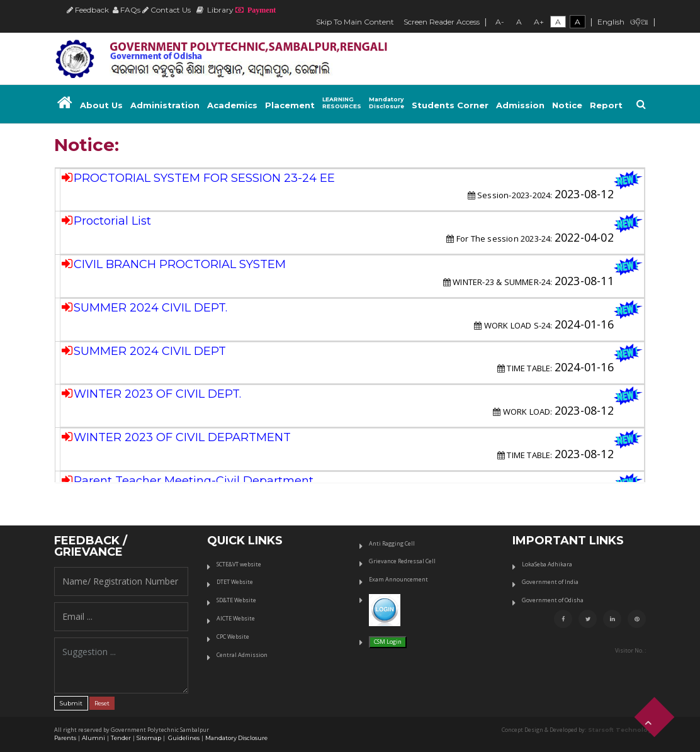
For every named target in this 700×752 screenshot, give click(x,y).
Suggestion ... (121, 665)
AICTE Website (236, 618)
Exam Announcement (398, 579)
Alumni (93, 738)
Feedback (88, 10)
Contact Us (167, 10)
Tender (121, 738)
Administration (165, 105)
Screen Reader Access (442, 22)
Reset (102, 703)
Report (606, 105)
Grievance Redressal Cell (402, 561)
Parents (65, 738)
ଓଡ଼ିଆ (639, 22)
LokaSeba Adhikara (547, 564)
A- (500, 22)
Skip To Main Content (355, 22)
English (611, 22)
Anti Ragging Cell (392, 543)
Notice (567, 105)
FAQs (127, 10)
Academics (232, 105)
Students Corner (450, 105)
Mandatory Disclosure (236, 738)
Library (215, 10)
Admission (520, 105)
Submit (71, 703)
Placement (290, 105)
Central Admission (242, 655)
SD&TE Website (236, 600)
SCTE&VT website (239, 564)
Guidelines (183, 738)
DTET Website (235, 582)
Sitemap (149, 738)
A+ (539, 22)
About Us (101, 105)
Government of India (550, 582)
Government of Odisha (553, 600)
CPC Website (233, 637)
